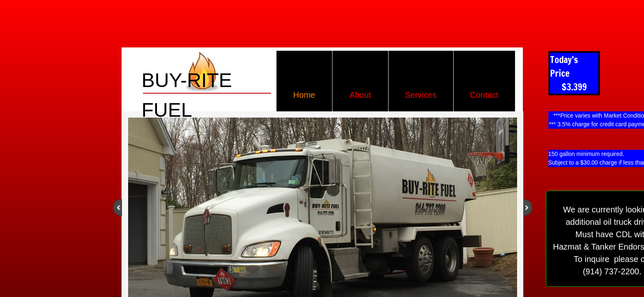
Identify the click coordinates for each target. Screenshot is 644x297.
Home (304, 95)
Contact (484, 95)
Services (421, 95)
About (360, 95)
